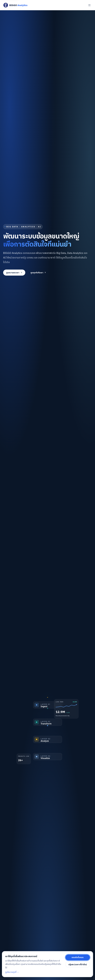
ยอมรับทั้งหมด (78, 957)
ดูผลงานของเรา (14, 273)
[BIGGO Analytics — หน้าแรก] (15, 5)
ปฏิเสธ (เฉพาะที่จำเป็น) (78, 964)
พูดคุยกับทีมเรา (38, 273)
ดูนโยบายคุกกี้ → (12, 972)
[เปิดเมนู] (89, 5)
